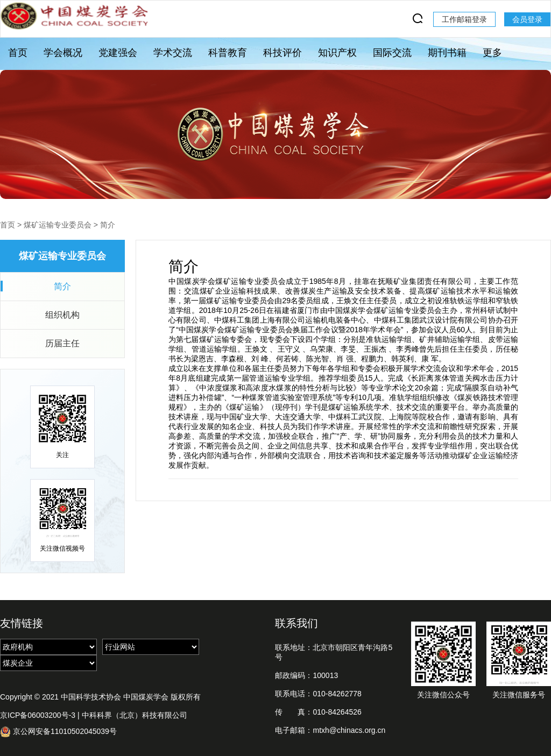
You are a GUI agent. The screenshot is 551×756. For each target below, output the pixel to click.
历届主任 (62, 343)
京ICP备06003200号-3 (38, 715)
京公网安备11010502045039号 (58, 732)
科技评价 (282, 53)
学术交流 (173, 53)
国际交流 (392, 53)
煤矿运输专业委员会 (58, 225)
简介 (108, 225)
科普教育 (228, 53)
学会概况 (63, 53)
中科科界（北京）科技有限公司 (135, 715)
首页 (18, 53)
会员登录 (527, 19)
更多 (492, 53)
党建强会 (118, 53)
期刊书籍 (447, 53)
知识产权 (337, 53)
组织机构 (62, 315)
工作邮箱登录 (464, 19)
